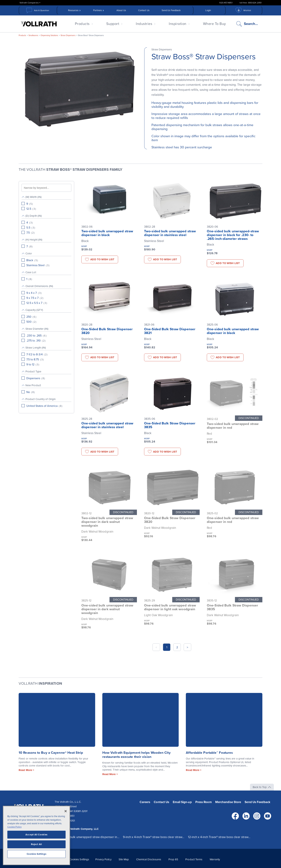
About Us (121, 10)
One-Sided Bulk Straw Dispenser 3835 (170, 425)
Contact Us (144, 10)
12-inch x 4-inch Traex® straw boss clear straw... (219, 837)
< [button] (156, 647)
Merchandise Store (228, 802)
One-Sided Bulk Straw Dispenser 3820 (107, 331)
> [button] (187, 647)
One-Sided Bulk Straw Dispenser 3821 (170, 331)
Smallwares (33, 35)
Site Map (124, 859)
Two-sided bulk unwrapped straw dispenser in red (233, 426)
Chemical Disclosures (149, 859)
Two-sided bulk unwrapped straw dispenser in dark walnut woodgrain (107, 522)
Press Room (203, 802)
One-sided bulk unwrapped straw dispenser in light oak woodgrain (170, 607)
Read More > (26, 770)
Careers (145, 802)
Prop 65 (173, 859)
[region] (36, 835)
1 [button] (167, 647)
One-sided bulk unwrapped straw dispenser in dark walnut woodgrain (107, 609)
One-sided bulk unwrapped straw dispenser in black (233, 331)
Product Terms (194, 859)
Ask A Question (42, 10)
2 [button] (177, 647)
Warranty (215, 859)
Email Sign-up (182, 802)
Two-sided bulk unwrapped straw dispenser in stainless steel (170, 233)
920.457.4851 (226, 3)
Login (208, 10)
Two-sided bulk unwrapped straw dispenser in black (107, 233)
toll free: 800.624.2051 (251, 3)
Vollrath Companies (29, 3)
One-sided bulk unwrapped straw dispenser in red (233, 520)
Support (113, 24)
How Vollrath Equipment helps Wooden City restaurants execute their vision (136, 755)
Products (82, 24)
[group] (46, 203)
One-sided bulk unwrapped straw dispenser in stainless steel (107, 425)
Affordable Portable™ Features (209, 753)
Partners (97, 10)
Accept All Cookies (36, 835)
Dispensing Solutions (49, 35)
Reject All (36, 844)
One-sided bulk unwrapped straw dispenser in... (87, 837)
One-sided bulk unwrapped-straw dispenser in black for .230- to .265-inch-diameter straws (233, 235)
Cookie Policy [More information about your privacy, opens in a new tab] (14, 827)
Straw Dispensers (68, 35)
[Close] (66, 811)
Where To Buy (215, 24)
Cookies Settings (79, 859)
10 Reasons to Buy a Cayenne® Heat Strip (51, 753)
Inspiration (178, 24)
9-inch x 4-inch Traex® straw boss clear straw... (154, 837)
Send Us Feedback (171, 10)
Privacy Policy (103, 859)
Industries (144, 24)
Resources (73, 10)
